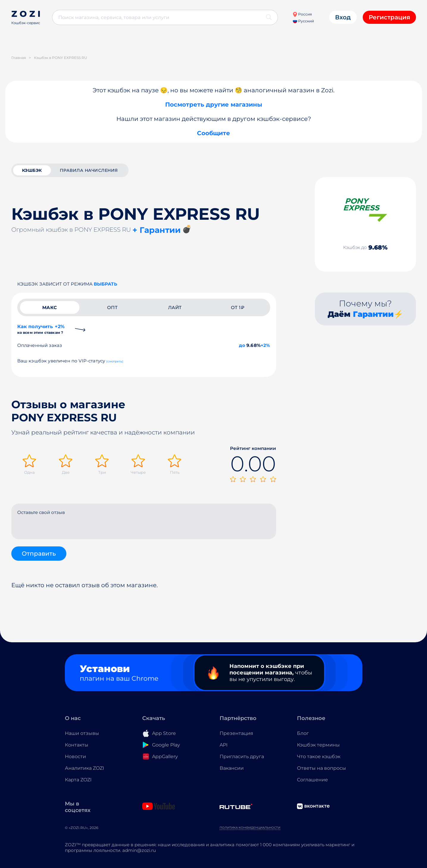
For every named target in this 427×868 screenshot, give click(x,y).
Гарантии (373, 314)
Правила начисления (89, 170)
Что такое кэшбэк (319, 756)
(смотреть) (115, 361)
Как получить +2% (41, 329)
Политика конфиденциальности (250, 828)
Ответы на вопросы (322, 768)
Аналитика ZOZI (85, 768)
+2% (265, 345)
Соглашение (312, 780)
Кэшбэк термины (318, 745)
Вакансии (232, 768)
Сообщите (213, 133)
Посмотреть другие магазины (214, 105)
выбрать (105, 284)
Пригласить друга (242, 756)
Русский (303, 21)
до (242, 345)
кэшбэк (32, 170)
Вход (343, 17)
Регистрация (389, 17)
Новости (75, 756)
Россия (302, 14)
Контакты (77, 745)
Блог (303, 733)
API (224, 745)
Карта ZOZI (78, 780)
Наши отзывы (82, 733)
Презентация (236, 733)
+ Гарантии (157, 230)
